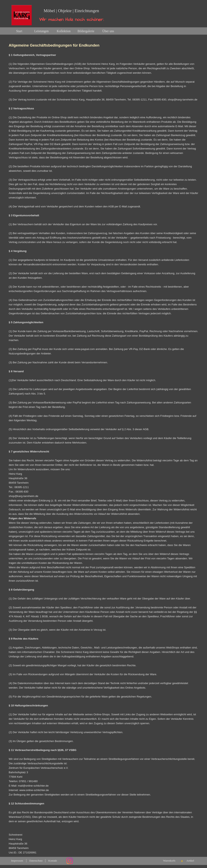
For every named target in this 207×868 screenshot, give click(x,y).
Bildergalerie (86, 31)
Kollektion (64, 31)
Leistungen (41, 31)
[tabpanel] (103, 446)
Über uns (108, 31)
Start (19, 31)
